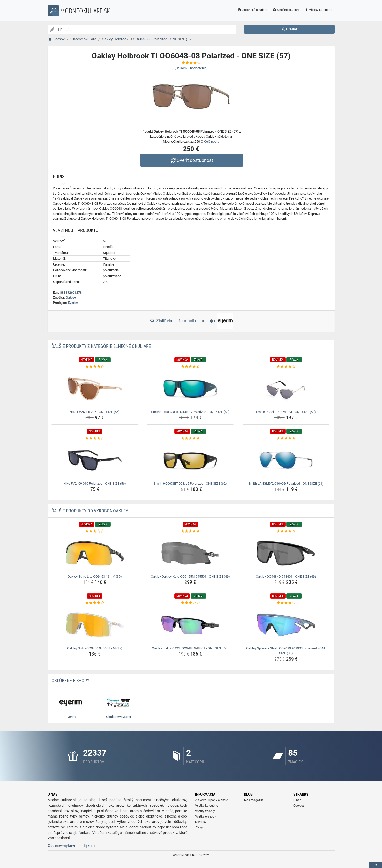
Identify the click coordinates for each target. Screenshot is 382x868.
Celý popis (212, 141)
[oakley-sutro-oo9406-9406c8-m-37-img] (95, 625)
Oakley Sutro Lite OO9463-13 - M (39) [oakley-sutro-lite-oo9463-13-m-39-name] (95, 576)
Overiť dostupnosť (192, 160)
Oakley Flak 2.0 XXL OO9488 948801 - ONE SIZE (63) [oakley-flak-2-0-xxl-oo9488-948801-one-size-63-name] (190, 648)
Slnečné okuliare (286, 10)
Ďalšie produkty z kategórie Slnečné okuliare (101, 346)
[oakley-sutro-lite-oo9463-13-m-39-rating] (95, 531)
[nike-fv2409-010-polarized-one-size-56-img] (95, 460)
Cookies (299, 806)
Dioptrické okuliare (252, 10)
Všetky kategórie (318, 10)
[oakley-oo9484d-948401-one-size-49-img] (286, 553)
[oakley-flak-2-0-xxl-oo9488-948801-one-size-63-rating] (190, 603)
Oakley (71, 297)
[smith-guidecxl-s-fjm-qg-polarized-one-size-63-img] (190, 389)
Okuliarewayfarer (62, 845)
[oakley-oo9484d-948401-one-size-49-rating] (286, 531)
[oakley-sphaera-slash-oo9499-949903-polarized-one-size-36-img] (286, 625)
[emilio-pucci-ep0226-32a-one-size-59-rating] (286, 367)
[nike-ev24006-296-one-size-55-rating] (95, 367)
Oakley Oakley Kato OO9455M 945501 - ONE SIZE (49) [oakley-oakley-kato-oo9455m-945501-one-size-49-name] (190, 576)
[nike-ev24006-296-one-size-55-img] (95, 389)
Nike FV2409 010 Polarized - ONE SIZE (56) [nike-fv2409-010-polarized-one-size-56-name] (95, 484)
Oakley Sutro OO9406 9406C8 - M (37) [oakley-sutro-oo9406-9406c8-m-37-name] (95, 648)
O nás (297, 800)
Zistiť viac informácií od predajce (191, 321)
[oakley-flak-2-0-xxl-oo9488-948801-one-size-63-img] (190, 625)
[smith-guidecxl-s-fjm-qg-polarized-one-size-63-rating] (190, 367)
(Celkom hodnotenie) (191, 68)
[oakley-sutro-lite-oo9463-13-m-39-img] (95, 553)
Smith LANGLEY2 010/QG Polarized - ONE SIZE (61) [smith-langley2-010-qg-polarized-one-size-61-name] (286, 484)
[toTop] (376, 865)
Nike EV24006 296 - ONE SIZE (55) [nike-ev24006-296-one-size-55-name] (95, 412)
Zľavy (199, 827)
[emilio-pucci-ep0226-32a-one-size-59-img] (286, 389)
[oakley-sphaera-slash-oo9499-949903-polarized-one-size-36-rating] (286, 603)
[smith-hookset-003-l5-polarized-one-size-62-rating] (190, 438)
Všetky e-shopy (205, 816)
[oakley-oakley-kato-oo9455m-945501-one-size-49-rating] (190, 531)
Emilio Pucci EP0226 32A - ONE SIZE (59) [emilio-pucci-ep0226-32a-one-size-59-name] (286, 412)
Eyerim (73, 303)
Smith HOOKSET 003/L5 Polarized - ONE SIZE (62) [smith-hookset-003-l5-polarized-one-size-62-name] (190, 484)
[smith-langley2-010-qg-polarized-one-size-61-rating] (286, 438)
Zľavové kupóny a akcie (211, 800)
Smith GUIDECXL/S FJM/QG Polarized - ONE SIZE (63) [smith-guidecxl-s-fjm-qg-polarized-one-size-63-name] (190, 412)
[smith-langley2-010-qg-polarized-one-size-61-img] (286, 460)
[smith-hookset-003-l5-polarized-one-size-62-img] (190, 460)
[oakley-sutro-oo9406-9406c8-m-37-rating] (95, 603)
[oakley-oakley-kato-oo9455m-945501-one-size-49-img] (190, 553)
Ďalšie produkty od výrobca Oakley (90, 511)
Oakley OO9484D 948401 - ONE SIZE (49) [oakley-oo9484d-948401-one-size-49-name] (286, 576)
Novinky (201, 822)
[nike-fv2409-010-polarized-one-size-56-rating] (95, 438)
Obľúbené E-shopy (70, 681)
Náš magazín (254, 800)
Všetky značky (205, 811)
